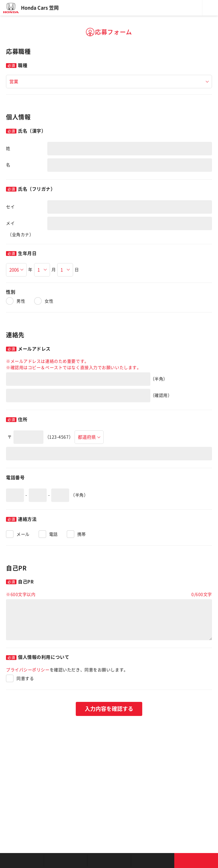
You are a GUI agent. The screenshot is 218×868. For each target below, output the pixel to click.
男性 (21, 301)
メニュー (210, 8)
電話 (53, 534)
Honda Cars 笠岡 (40, 8)
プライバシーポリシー (28, 670)
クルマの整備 (109, 861)
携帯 (82, 534)
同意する (25, 679)
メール (23, 534)
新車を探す (66, 861)
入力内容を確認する (109, 709)
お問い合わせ (196, 861)
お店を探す (22, 861)
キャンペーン (153, 861)
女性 (49, 301)
